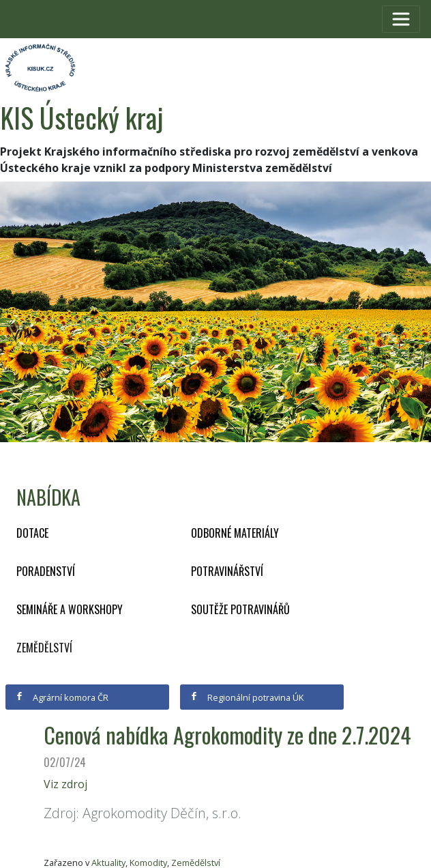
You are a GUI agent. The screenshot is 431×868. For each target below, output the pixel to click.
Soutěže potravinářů (240, 609)
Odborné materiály (235, 533)
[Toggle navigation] (401, 19)
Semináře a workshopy (70, 609)
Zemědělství (44, 648)
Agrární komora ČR (62, 697)
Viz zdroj (65, 784)
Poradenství (46, 571)
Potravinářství (227, 571)
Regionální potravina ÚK (247, 697)
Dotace (32, 533)
